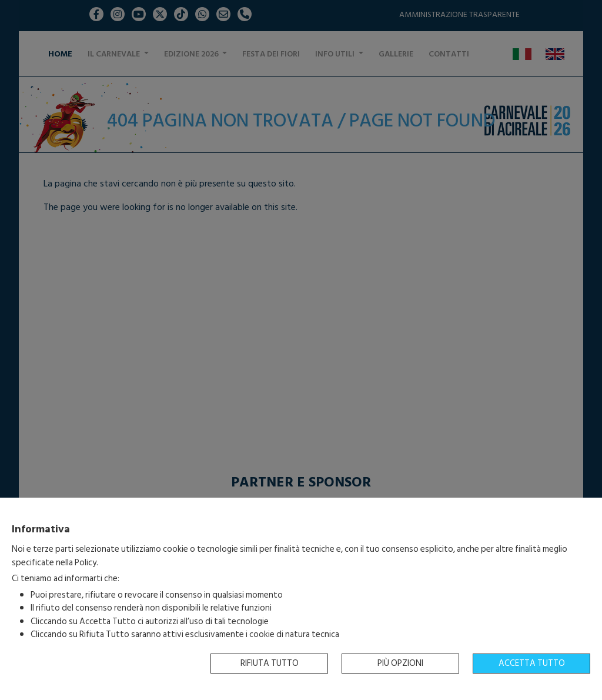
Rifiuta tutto (270, 663)
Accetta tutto (532, 663)
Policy (86, 563)
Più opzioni (400, 663)
